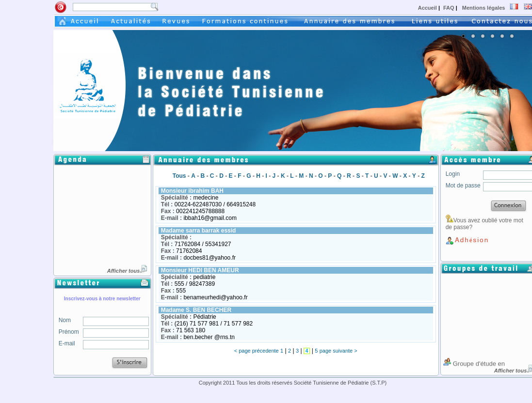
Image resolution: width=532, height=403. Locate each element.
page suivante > (339, 351)
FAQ (450, 8)
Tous (179, 176)
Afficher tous (128, 271)
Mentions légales (483, 8)
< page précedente (257, 351)
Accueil (428, 8)
